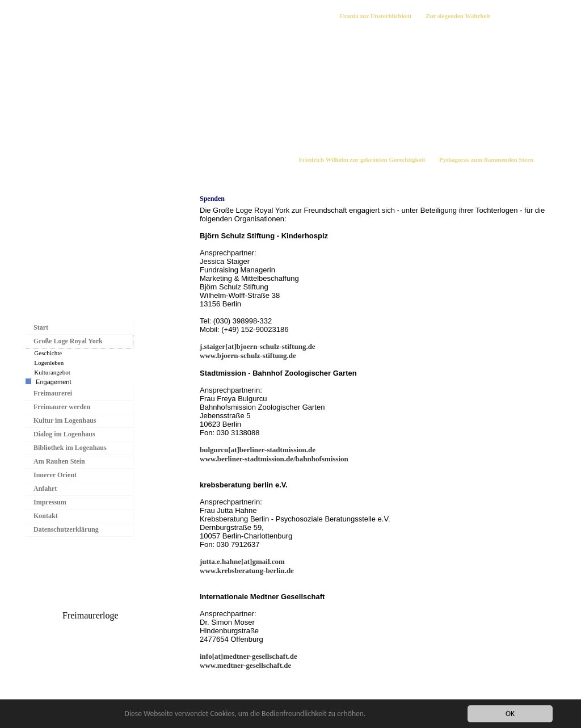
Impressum (50, 502)
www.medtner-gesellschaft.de (245, 665)
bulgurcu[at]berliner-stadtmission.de (258, 450)
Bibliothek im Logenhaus (70, 448)
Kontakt (46, 516)
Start (41, 327)
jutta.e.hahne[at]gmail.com (242, 561)
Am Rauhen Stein (59, 461)
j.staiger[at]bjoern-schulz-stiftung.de (258, 346)
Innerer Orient (55, 475)
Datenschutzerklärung (66, 529)
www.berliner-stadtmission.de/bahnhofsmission (274, 459)
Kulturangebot (52, 372)
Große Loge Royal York (68, 341)
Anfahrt (45, 489)
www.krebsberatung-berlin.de (247, 571)
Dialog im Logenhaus (64, 434)
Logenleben (49, 363)
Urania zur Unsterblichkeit (375, 16)
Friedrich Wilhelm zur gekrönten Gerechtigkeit (362, 159)
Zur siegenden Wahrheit (458, 16)
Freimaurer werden (62, 407)
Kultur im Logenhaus (65, 420)
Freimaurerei (53, 393)
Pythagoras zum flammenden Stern (486, 159)
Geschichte (48, 353)
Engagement (53, 382)
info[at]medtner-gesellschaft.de (249, 656)
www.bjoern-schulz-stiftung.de (248, 355)
